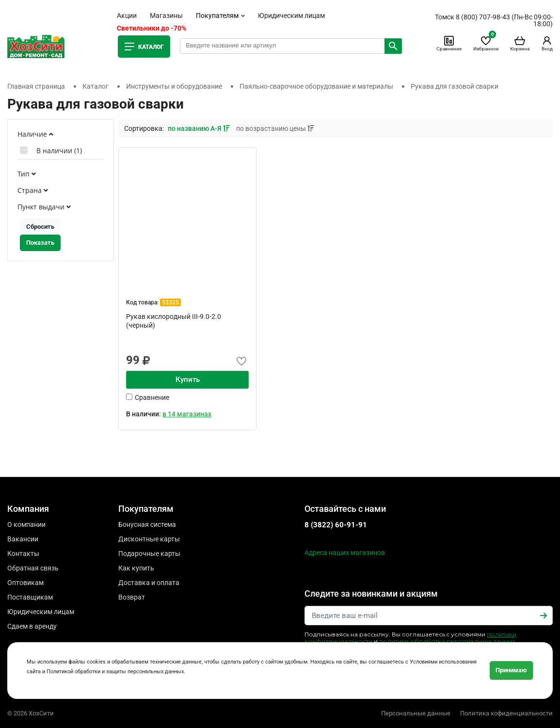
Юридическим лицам (291, 16)
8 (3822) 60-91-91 (336, 525)
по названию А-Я (200, 128)
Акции (127, 16)
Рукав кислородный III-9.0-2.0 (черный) (174, 321)
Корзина (520, 43)
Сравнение (449, 43)
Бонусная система (147, 524)
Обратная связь (33, 568)
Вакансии (23, 539)
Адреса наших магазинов (345, 553)
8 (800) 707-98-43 (483, 17)
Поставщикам (30, 597)
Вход (547, 43)
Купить (188, 380)
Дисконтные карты (149, 539)
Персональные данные (416, 713)
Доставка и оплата (149, 583)
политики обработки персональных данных (447, 641)
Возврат (132, 597)
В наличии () (59, 150)
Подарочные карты (149, 554)
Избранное (486, 43)
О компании (26, 524)
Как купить (136, 568)
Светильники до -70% (152, 28)
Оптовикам (25, 583)
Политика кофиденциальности (506, 713)
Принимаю (511, 670)
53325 (170, 302)
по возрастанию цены (275, 128)
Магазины (166, 16)
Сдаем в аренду (32, 626)
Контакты (23, 554)
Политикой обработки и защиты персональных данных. (116, 672)
